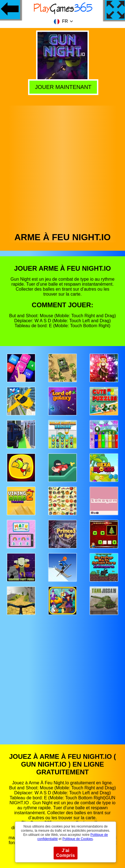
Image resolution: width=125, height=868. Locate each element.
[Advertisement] (62, 167)
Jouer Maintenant (62, 86)
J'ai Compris (66, 853)
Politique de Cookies (78, 839)
